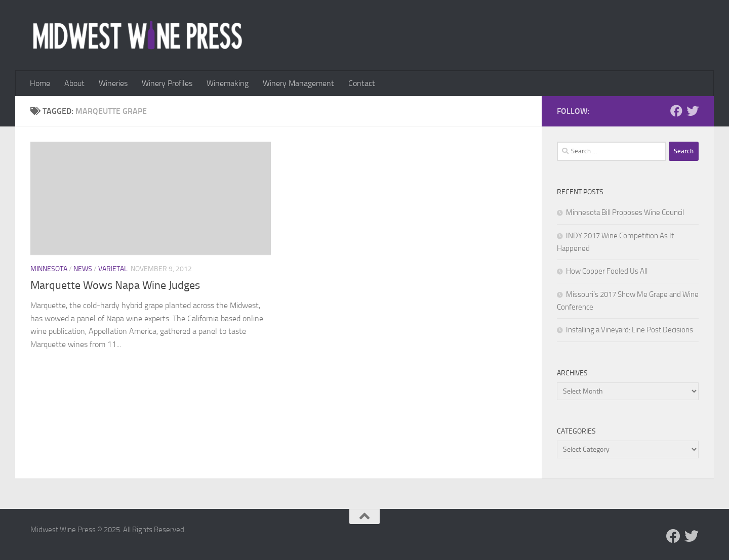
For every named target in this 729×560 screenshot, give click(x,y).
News (83, 269)
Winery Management (298, 83)
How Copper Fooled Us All (607, 271)
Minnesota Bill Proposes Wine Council (625, 212)
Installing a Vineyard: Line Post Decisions (630, 330)
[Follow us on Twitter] (693, 111)
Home (40, 83)
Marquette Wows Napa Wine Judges (115, 285)
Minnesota (49, 269)
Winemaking (228, 83)
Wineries (113, 83)
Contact (362, 83)
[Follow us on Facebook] (676, 111)
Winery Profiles (167, 83)
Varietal (113, 269)
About (74, 83)
